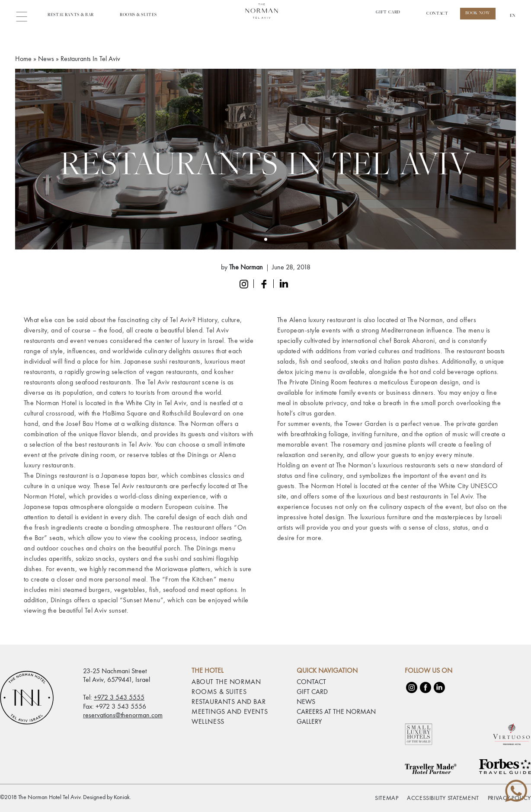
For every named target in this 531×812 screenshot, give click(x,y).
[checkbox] (9, 797)
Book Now (478, 13)
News (46, 59)
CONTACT (437, 14)
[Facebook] (425, 687)
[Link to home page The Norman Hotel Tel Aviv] (265, 15)
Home (23, 59)
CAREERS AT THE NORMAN (336, 712)
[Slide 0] (266, 239)
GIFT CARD (312, 692)
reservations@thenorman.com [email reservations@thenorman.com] (123, 715)
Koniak (122, 797)
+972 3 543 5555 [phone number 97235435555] (119, 698)
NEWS (306, 702)
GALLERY (309, 722)
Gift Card (388, 13)
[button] (25, 15)
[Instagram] (412, 687)
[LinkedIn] (439, 687)
